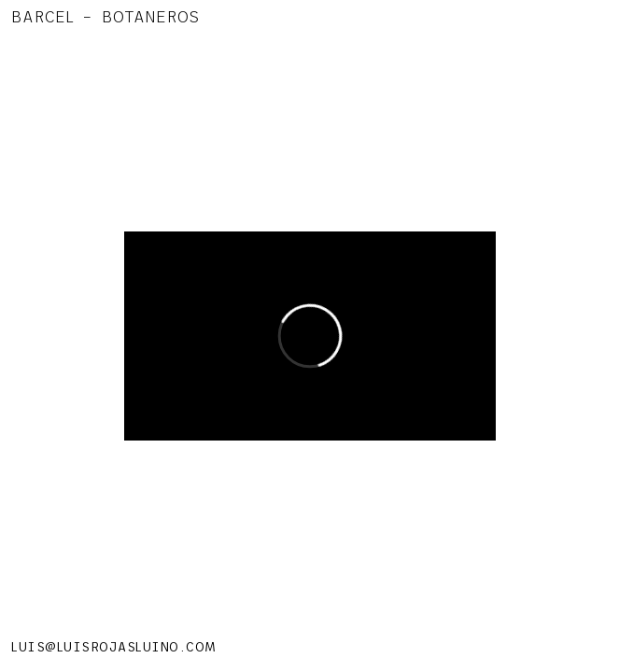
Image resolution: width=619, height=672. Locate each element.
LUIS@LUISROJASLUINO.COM (114, 647)
